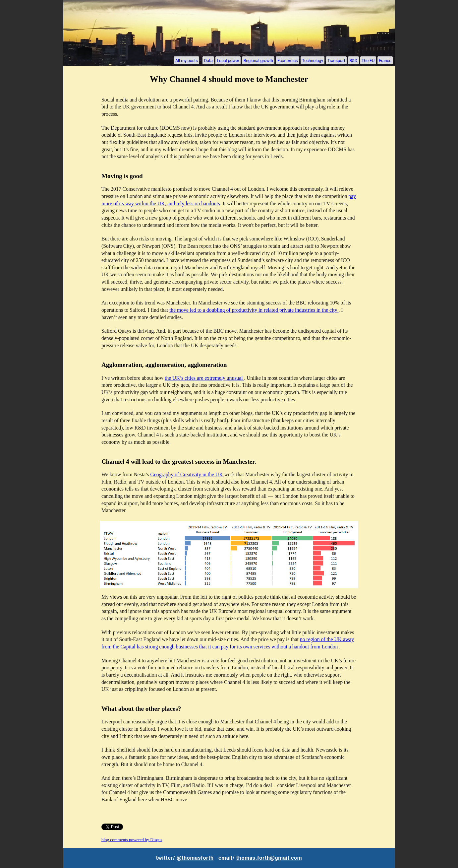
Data (208, 60)
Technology (313, 60)
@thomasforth (195, 858)
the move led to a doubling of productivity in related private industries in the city (254, 310)
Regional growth (258, 60)
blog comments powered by (132, 840)
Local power (228, 60)
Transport (336, 60)
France (385, 60)
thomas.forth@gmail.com (269, 858)
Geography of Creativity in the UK (187, 474)
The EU (368, 60)
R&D (353, 60)
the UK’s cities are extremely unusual (204, 378)
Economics (287, 60)
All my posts (187, 60)
